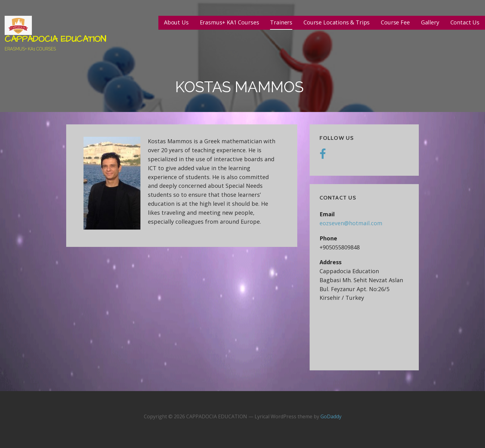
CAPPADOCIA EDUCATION (55, 39)
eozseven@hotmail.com (351, 223)
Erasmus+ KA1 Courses (230, 22)
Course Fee (395, 22)
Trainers (281, 22)
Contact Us (465, 22)
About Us (176, 22)
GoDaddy (331, 416)
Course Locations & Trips (337, 22)
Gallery (430, 22)
